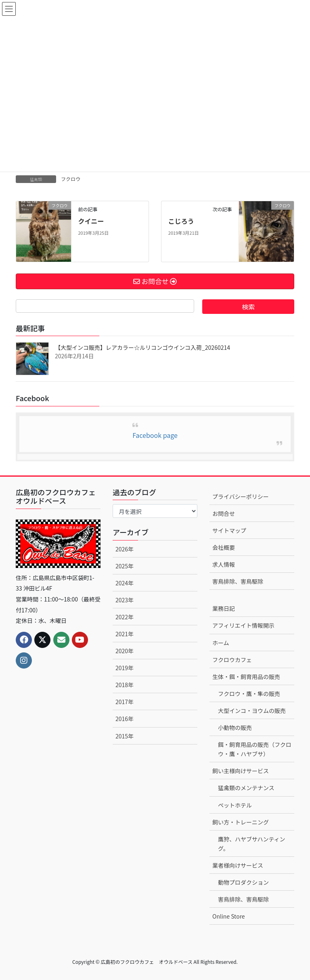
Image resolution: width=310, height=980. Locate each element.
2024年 (125, 583)
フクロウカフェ (232, 660)
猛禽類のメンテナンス (246, 788)
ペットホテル (235, 805)
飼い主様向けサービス (241, 771)
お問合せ (224, 513)
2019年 (125, 668)
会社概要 (224, 547)
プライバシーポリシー (241, 496)
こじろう (181, 221)
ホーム (221, 643)
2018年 (125, 685)
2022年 (125, 617)
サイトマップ (229, 530)
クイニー (91, 221)
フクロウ (71, 179)
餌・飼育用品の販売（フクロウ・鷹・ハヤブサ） (255, 749)
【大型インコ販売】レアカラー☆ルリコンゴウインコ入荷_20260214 (142, 347)
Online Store (229, 916)
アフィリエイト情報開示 (243, 625)
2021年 (125, 634)
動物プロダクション (243, 882)
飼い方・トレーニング (241, 822)
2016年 (125, 719)
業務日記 (224, 608)
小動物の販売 (235, 728)
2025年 (125, 566)
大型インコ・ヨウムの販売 (252, 711)
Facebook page (155, 435)
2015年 (125, 736)
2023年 (125, 600)
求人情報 (224, 564)
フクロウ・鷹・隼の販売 (249, 694)
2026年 (125, 549)
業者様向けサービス (238, 865)
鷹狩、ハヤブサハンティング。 (252, 844)
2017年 (125, 702)
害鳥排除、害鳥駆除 (238, 581)
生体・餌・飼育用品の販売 (246, 677)
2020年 (125, 651)
